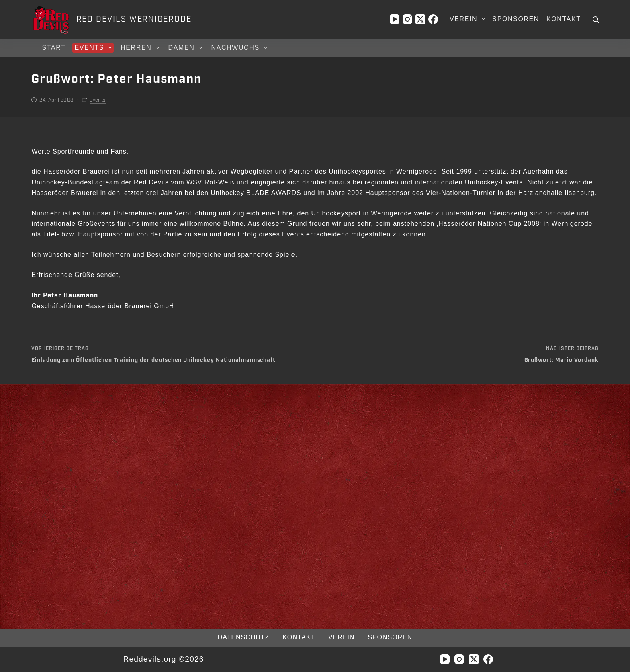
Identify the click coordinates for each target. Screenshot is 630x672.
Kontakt (564, 19)
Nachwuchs (240, 48)
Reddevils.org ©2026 (163, 659)
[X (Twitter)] (420, 19)
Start (54, 48)
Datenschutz (243, 637)
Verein (469, 19)
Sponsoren (516, 19)
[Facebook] (433, 19)
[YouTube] (395, 19)
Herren (141, 48)
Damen (187, 48)
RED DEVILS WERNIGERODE (134, 19)
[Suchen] (596, 19)
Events (94, 48)
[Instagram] (407, 19)
